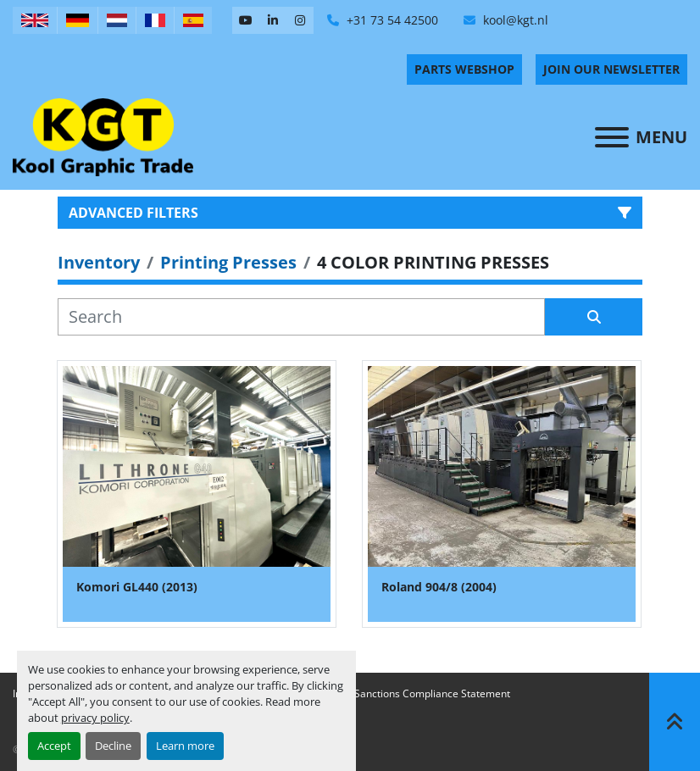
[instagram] (300, 20)
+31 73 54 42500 (391, 20)
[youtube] (246, 20)
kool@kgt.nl (514, 20)
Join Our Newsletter (611, 69)
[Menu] (612, 137)
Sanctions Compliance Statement (432, 693)
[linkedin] (273, 20)
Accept (54, 746)
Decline (113, 746)
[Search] (301, 317)
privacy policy (95, 718)
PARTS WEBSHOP (464, 69)
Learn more (185, 746)
